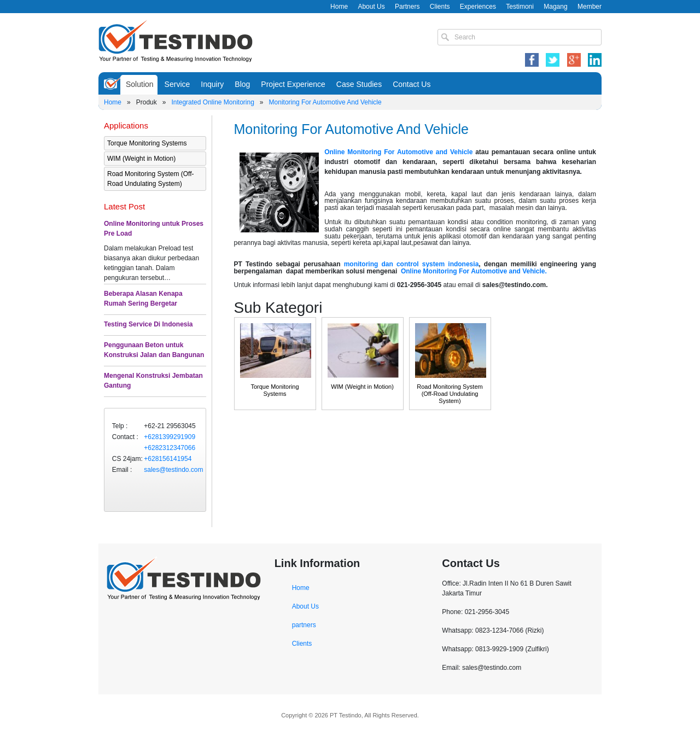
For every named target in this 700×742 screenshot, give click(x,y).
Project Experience (293, 84)
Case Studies (359, 84)
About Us (371, 7)
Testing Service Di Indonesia (148, 324)
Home (339, 7)
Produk (147, 102)
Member (590, 7)
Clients (440, 7)
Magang (555, 7)
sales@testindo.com (173, 470)
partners (304, 625)
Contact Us (412, 84)
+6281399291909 (170, 437)
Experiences (478, 7)
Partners (407, 7)
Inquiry (212, 84)
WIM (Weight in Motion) (141, 159)
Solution (140, 84)
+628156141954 (168, 459)
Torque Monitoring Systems (147, 143)
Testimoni (520, 7)
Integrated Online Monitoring (212, 102)
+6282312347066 (170, 448)
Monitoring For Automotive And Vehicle (325, 102)
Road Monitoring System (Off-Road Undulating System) (151, 179)
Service (177, 84)
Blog (242, 84)
